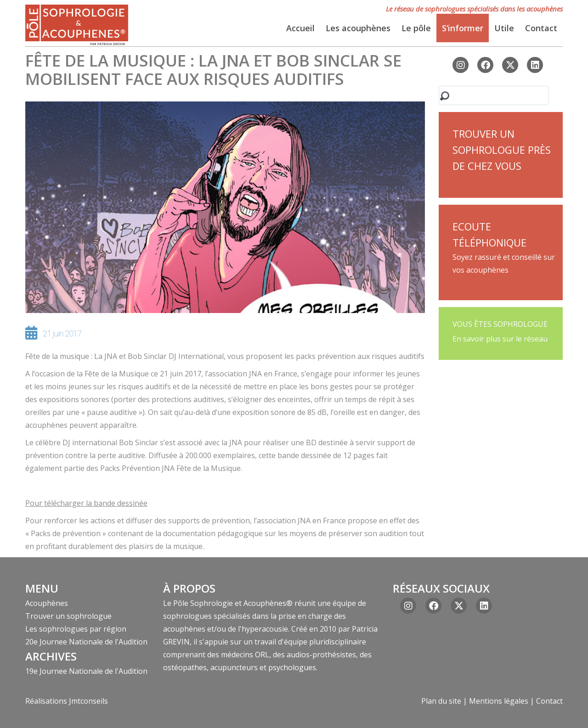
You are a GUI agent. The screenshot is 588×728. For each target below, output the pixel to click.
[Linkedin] (535, 65)
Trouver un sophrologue (68, 616)
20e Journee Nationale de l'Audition (86, 642)
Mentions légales (499, 701)
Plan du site (441, 701)
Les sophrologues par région (76, 629)
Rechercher (445, 99)
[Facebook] (485, 65)
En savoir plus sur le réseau (500, 339)
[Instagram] (461, 65)
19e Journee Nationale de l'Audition (86, 671)
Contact (549, 701)
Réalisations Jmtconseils (67, 701)
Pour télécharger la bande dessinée (86, 503)
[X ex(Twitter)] (510, 65)
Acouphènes (47, 603)
